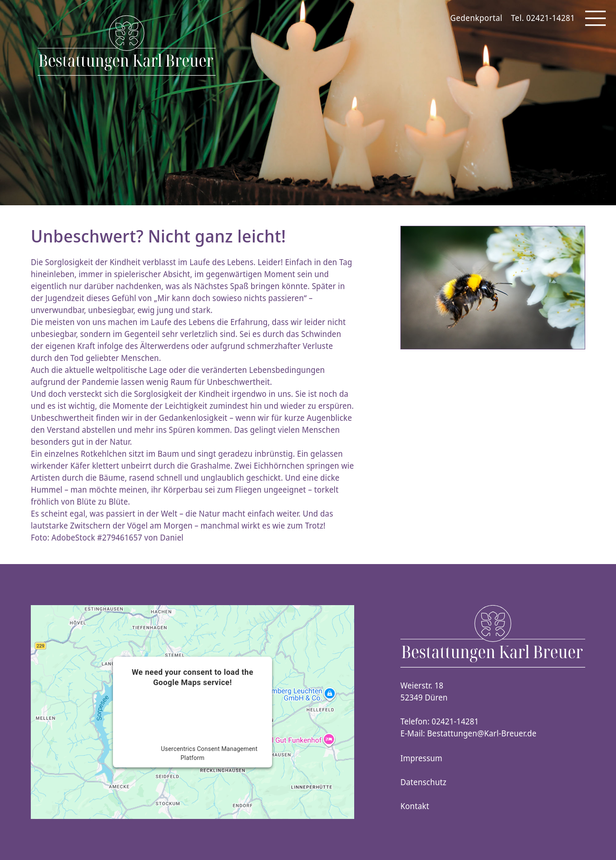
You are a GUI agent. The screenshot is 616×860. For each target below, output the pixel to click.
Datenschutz (423, 782)
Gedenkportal (477, 18)
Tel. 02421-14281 (543, 18)
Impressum (421, 758)
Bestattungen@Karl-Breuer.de (482, 733)
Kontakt (415, 806)
